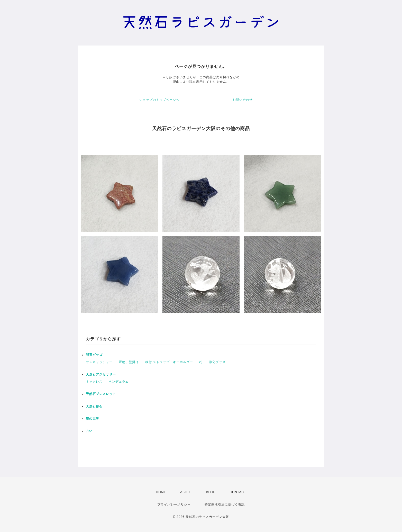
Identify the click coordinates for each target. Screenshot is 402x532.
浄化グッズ (217, 362)
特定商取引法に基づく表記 (225, 504)
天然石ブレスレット (101, 394)
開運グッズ (94, 355)
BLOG (211, 492)
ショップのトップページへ (159, 100)
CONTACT (238, 492)
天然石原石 (94, 406)
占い (89, 431)
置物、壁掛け (129, 362)
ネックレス (94, 382)
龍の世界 (93, 419)
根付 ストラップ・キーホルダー (169, 362)
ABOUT (186, 492)
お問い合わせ (243, 100)
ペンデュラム (119, 382)
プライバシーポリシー (174, 504)
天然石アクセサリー (101, 374)
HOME (161, 492)
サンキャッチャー (99, 362)
